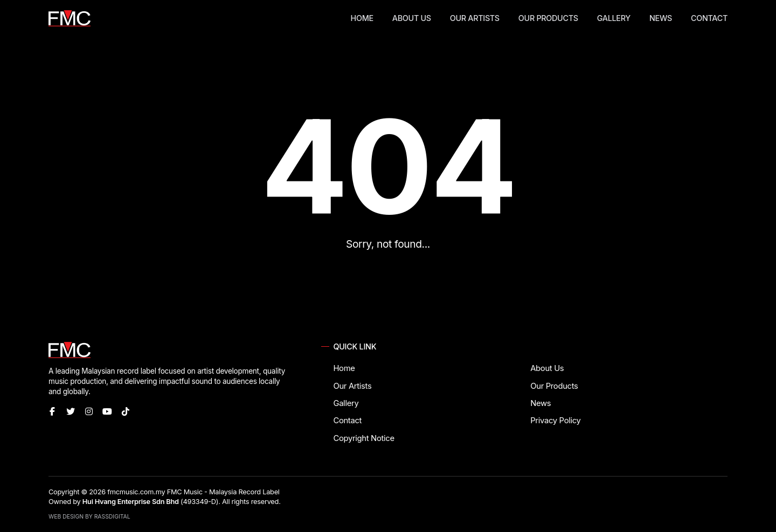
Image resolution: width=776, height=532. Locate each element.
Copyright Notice (363, 438)
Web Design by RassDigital (89, 517)
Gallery (614, 18)
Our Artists (475, 18)
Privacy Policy (555, 421)
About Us (412, 18)
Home (362, 18)
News (661, 18)
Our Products (548, 18)
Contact (709, 18)
